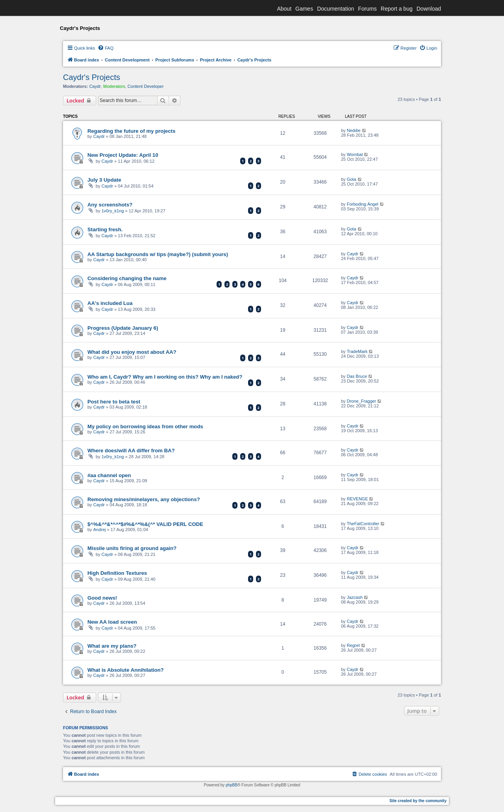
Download (429, 9)
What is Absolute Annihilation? (126, 670)
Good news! (102, 598)
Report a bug (397, 9)
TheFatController (363, 524)
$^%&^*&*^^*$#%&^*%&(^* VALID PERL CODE (145, 524)
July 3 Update (104, 180)
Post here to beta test (114, 402)
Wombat (355, 154)
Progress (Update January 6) (123, 328)
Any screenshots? (110, 205)
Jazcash (355, 597)
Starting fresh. (105, 229)
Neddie (354, 130)
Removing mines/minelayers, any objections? (144, 499)
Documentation (335, 9)
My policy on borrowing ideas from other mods (145, 426)
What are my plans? (112, 646)
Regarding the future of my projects (131, 131)
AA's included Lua (110, 303)
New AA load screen (112, 622)
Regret (353, 645)
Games (304, 9)
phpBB (232, 785)
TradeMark (357, 351)
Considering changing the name (127, 278)
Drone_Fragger (362, 401)
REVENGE (358, 499)
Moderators (114, 86)
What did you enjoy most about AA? (132, 352)
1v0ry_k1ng (113, 211)
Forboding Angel (363, 204)
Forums (367, 9)
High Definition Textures (117, 573)
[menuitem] (106, 48)
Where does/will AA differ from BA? (131, 451)
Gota (352, 179)
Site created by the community (418, 801)
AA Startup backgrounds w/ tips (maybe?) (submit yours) (158, 254)
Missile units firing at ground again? (132, 548)
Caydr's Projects (92, 77)
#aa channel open (109, 475)
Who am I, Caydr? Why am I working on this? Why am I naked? (165, 377)
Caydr (95, 86)
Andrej (100, 530)
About (284, 9)
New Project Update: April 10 (123, 155)
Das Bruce (357, 376)
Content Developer (146, 86)
